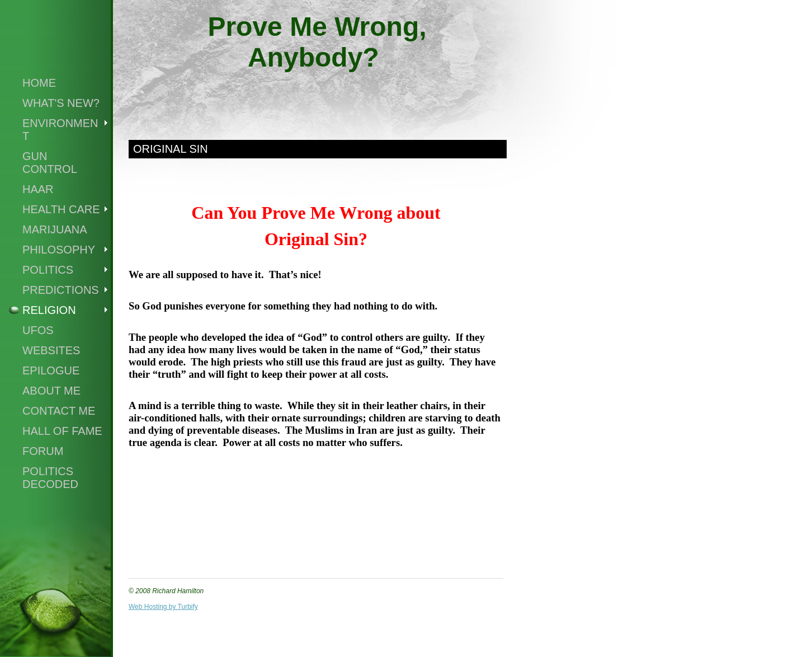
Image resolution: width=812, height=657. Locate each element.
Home (39, 83)
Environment (60, 130)
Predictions (61, 290)
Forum (43, 451)
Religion (49, 310)
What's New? (61, 103)
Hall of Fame (62, 431)
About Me (51, 391)
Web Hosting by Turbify (163, 607)
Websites (51, 350)
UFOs (38, 330)
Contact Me (59, 411)
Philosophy (59, 250)
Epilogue (51, 370)
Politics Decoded (50, 478)
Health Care (61, 209)
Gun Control (50, 163)
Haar (38, 189)
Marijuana (55, 229)
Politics (48, 270)
